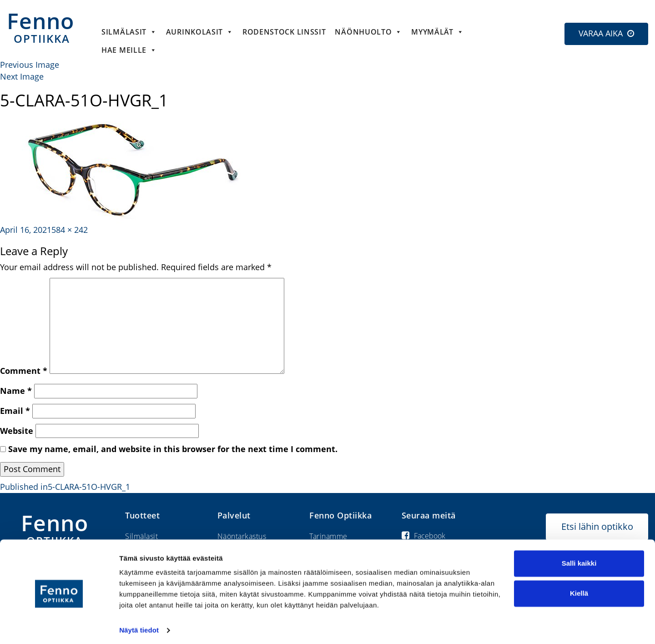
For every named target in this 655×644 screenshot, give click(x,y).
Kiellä (579, 589)
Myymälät (437, 32)
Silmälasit (129, 32)
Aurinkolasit (200, 32)
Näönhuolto (368, 32)
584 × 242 (70, 230)
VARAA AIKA (601, 33)
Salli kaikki (579, 559)
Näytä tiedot (139, 626)
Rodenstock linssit (284, 32)
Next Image (22, 76)
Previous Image (30, 65)
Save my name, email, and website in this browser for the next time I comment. (173, 449)
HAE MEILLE (129, 50)
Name (16, 391)
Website (17, 431)
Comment (24, 371)
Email (15, 411)
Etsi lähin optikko (597, 526)
